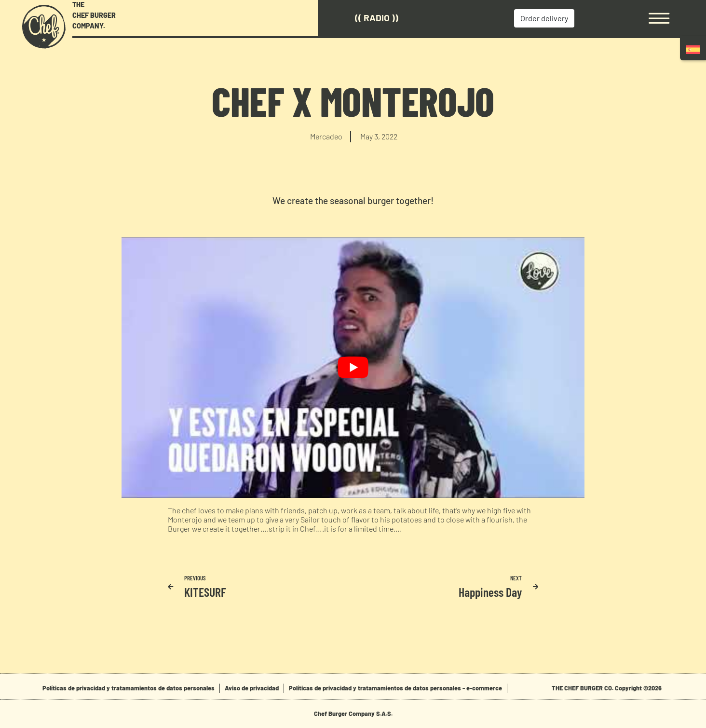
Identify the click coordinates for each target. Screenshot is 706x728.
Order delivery (544, 18)
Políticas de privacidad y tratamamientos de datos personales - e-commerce (395, 688)
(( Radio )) (377, 18)
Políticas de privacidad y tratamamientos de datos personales (129, 688)
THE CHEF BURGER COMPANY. (94, 15)
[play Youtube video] (353, 368)
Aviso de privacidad (252, 688)
